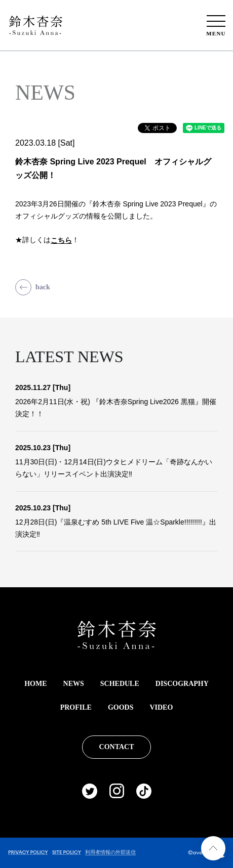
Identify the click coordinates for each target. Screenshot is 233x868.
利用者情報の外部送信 (110, 852)
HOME (35, 684)
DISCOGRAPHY (182, 684)
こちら (61, 240)
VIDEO (161, 707)
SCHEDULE (120, 684)
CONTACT (117, 747)
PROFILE (76, 707)
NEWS (74, 684)
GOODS (121, 707)
